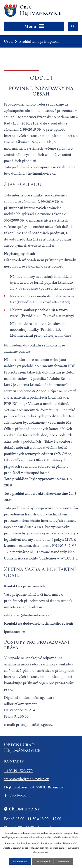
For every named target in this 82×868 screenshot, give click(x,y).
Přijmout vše (20, 861)
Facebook (17, 795)
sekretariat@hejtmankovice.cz (28, 615)
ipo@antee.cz (14, 632)
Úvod (8, 41)
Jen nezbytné (43, 861)
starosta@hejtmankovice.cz (26, 779)
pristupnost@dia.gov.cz (34, 724)
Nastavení (64, 861)
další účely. (75, 837)
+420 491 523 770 (18, 771)
